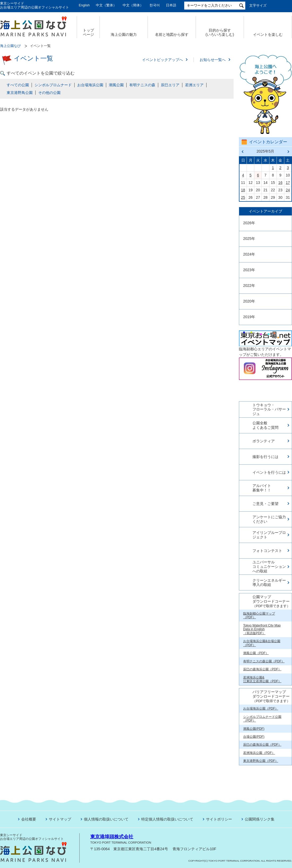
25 (243, 197)
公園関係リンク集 (260, 819)
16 (280, 183)
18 (243, 190)
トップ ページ (88, 33)
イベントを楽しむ (268, 34)
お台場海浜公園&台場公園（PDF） (262, 643)
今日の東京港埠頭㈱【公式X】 (265, 388)
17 (288, 183)
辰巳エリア (170, 85)
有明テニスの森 (142, 85)
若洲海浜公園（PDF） (259, 753)
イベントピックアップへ (162, 60)
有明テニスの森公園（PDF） (264, 661)
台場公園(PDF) (254, 737)
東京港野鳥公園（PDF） (261, 761)
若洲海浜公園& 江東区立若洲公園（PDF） (262, 679)
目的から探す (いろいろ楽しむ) (220, 33)
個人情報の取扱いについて (106, 819)
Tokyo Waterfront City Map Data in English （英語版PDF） (262, 629)
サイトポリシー (219, 819)
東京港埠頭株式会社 (112, 837)
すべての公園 (18, 85)
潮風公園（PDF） (256, 653)
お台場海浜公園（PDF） (261, 709)
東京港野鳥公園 (20, 93)
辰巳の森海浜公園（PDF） (262, 669)
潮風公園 (116, 85)
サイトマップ (60, 819)
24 (288, 190)
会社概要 (29, 819)
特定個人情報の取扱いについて (167, 819)
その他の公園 (49, 93)
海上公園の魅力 (124, 34)
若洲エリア (194, 85)
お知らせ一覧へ (213, 60)
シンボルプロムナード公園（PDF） (262, 719)
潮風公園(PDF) (254, 729)
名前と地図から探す (172, 34)
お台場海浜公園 (90, 85)
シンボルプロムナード (53, 85)
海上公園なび (10, 46)
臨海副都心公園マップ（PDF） (259, 615)
